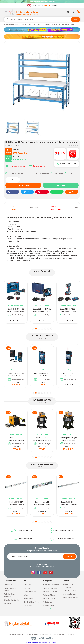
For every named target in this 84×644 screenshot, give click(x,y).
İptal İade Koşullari (70, 594)
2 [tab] (36, 329)
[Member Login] (74, 12)
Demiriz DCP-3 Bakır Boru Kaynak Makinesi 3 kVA (16, 439)
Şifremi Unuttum (30, 592)
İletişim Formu (29, 599)
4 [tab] (42, 329)
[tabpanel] (16, 302)
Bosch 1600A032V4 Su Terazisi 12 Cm (68, 503)
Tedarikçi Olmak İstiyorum (10, 595)
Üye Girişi (27, 588)
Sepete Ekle (23, 185)
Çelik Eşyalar (48, 602)
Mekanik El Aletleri (50, 599)
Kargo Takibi (28, 606)
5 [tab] (45, 329)
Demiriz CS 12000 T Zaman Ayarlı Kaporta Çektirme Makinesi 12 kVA (42, 439)
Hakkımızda (8, 585)
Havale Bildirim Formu (31, 602)
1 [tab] (33, 329)
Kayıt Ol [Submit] (69, 556)
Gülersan (47, 5)
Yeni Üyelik (27, 585)
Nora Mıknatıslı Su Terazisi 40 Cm (16, 503)
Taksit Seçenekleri (56, 208)
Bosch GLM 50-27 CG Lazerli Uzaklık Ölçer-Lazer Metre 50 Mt (68, 375)
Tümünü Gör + (48, 609)
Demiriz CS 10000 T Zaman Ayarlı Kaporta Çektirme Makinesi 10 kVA (68, 439)
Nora (16, 499)
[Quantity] (13, 180)
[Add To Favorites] (14, 173)
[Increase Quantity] (18, 180)
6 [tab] (48, 329)
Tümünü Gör (42, 274)
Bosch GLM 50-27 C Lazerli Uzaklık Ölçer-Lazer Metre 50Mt (42, 375)
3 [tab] (39, 329)
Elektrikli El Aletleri (50, 592)
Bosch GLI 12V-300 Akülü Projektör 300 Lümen (68, 310)
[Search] (42, 19)
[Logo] (23, 12)
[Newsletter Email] (42, 557)
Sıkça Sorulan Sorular (11, 600)
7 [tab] (51, 329)
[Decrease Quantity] (8, 180)
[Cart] (79, 12)
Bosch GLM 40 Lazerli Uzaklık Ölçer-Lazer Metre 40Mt (16, 375)
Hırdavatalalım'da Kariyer (10, 590)
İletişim (26, 595)
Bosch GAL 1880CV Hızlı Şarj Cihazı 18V (42, 310)
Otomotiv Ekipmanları (51, 585)
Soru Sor (70, 173)
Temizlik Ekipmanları (51, 588)
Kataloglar (8, 604)
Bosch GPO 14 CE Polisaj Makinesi (16, 310)
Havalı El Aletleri (49, 606)
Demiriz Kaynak (16, 434)
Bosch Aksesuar (42, 306)
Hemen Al (61, 185)
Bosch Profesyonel (16, 306)
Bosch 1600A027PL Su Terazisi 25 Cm (42, 503)
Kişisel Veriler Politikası (71, 598)
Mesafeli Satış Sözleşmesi (68, 586)
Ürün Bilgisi (14, 208)
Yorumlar (34, 208)
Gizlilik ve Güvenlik (70, 591)
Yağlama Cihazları (50, 595)
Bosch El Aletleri (42, 499)
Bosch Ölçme (16, 370)
